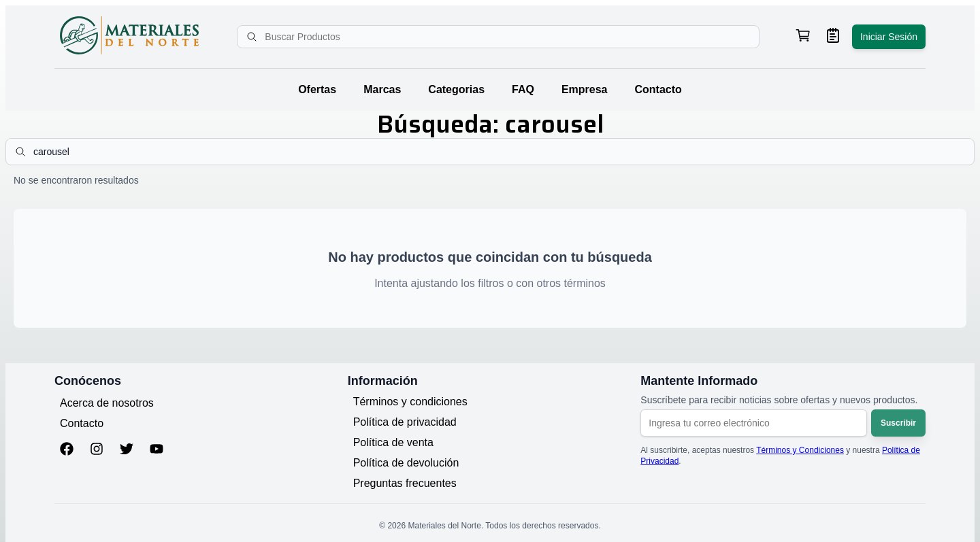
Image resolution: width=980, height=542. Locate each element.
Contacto (658, 89)
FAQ (523, 89)
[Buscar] (253, 37)
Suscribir (898, 423)
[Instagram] (97, 450)
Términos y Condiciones (800, 450)
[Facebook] (67, 450)
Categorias (456, 89)
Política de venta (393, 442)
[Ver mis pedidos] (833, 37)
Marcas (382, 89)
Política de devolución (406, 463)
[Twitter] (127, 450)
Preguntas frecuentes (405, 483)
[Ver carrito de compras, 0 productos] (803, 37)
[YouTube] (157, 450)
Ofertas (317, 89)
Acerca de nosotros (107, 403)
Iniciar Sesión (889, 37)
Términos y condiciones (410, 402)
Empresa (585, 89)
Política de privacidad (405, 422)
